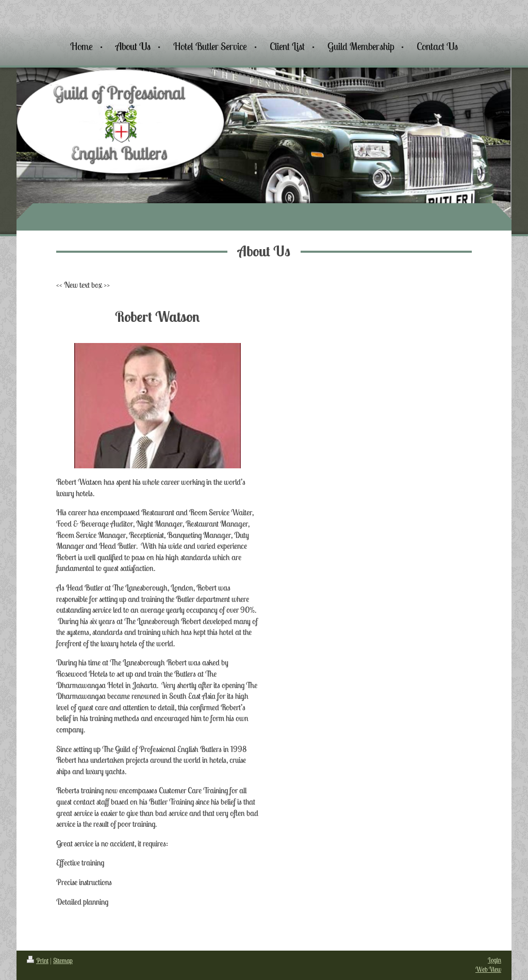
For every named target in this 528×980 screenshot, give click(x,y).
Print (38, 961)
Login (494, 960)
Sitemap (63, 961)
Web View (488, 969)
